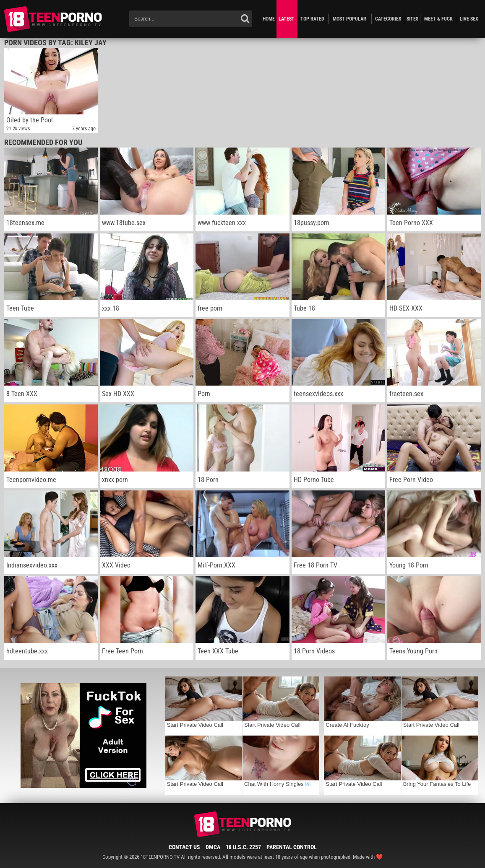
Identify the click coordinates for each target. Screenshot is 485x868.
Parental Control (292, 847)
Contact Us (184, 847)
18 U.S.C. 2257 (243, 847)
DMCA (213, 847)
